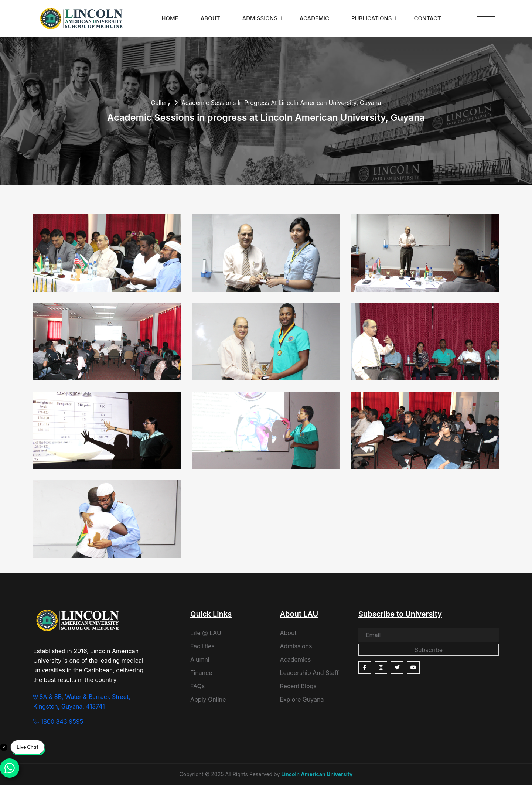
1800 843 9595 (58, 721)
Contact (427, 18)
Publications (372, 18)
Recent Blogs (298, 686)
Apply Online (208, 699)
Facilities (202, 646)
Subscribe (429, 650)
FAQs (197, 686)
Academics (296, 659)
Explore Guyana (302, 699)
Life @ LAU (206, 633)
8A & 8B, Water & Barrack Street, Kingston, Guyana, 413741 (82, 702)
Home (170, 18)
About (210, 18)
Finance (201, 673)
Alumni (200, 659)
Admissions (260, 18)
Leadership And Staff (309, 673)
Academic (314, 18)
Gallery (161, 103)
